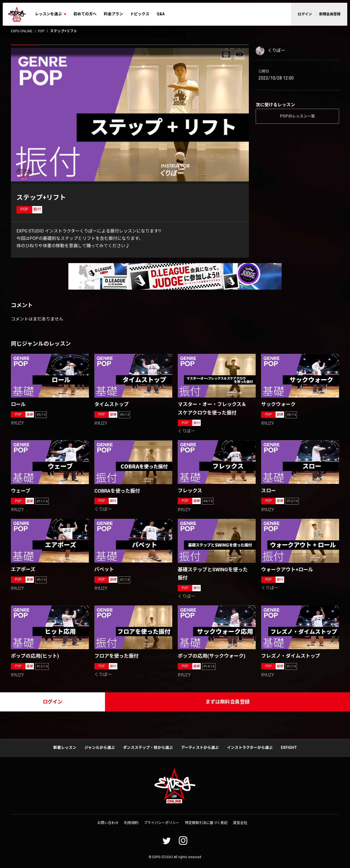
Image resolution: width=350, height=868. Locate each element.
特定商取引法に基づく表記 (206, 823)
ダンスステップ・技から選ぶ (148, 748)
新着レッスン (65, 748)
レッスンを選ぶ (48, 14)
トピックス (140, 14)
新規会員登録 (330, 14)
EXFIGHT (289, 748)
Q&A (161, 14)
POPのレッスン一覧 (297, 116)
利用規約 (131, 823)
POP (41, 31)
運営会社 (240, 823)
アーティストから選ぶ (200, 748)
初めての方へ (85, 14)
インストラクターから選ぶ (250, 748)
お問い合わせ (108, 823)
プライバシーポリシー (162, 823)
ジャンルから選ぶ (100, 748)
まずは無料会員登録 (227, 702)
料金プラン (113, 14)
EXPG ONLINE (22, 31)
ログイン (305, 14)
